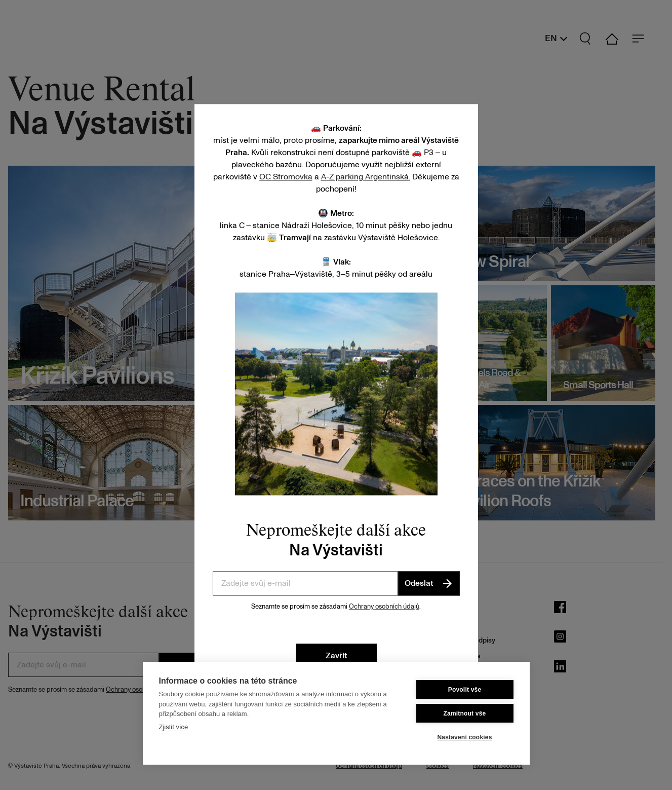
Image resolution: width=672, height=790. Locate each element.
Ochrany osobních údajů (384, 607)
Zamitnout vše (465, 713)
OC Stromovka (286, 177)
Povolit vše (465, 690)
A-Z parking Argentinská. (366, 177)
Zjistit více (174, 727)
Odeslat (429, 583)
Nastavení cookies (464, 737)
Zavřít (336, 656)
